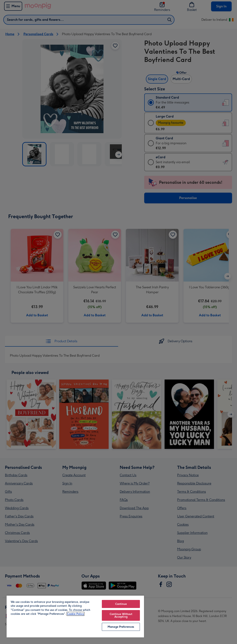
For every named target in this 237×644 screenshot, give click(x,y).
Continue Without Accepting (121, 615)
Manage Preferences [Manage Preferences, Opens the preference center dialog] (121, 627)
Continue (121, 604)
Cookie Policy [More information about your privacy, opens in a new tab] (76, 614)
